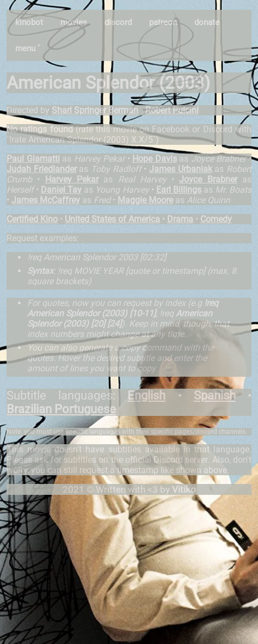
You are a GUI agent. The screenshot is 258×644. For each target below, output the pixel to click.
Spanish (215, 395)
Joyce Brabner (208, 179)
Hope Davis (155, 159)
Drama (180, 219)
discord (118, 22)
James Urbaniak (181, 169)
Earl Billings (179, 190)
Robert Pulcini (172, 110)
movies (74, 22)
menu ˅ (27, 48)
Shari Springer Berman (95, 110)
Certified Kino (32, 219)
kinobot (29, 22)
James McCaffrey (46, 200)
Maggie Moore (145, 200)
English (146, 395)
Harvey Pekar (72, 179)
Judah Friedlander (42, 169)
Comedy (216, 219)
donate (207, 22)
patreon (163, 22)
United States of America (112, 219)
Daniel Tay (61, 190)
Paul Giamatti (33, 159)
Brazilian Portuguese (61, 409)
